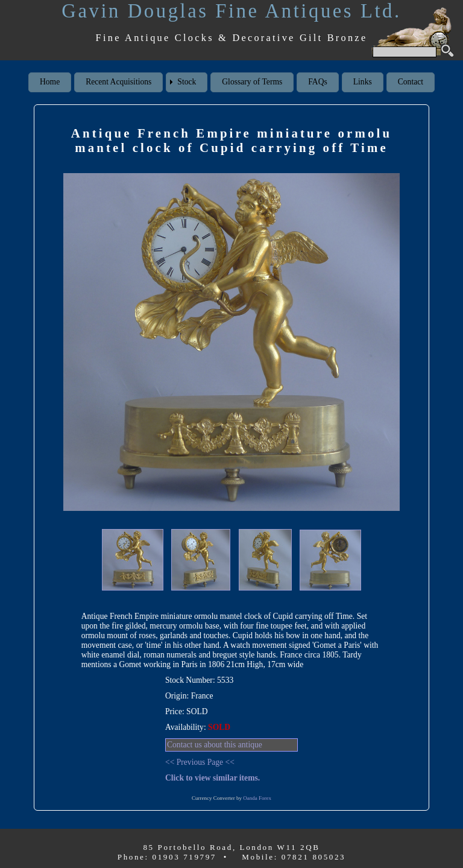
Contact (411, 82)
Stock (187, 82)
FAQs (317, 82)
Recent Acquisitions (118, 82)
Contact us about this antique (215, 745)
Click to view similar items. (213, 778)
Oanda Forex (257, 798)
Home (50, 82)
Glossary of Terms (252, 82)
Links (363, 82)
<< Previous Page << (200, 762)
